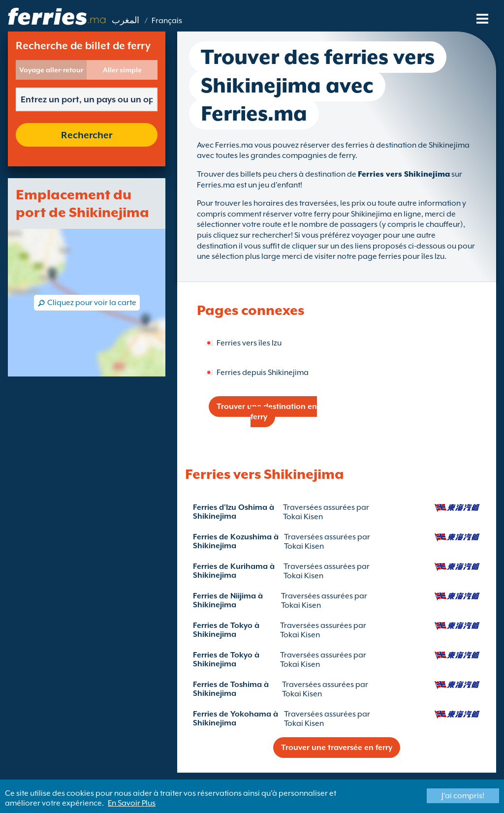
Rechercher (87, 135)
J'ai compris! (463, 796)
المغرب (126, 21)
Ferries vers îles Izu (249, 343)
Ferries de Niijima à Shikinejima (228, 600)
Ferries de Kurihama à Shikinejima (234, 571)
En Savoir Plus (132, 803)
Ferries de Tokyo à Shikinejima (226, 630)
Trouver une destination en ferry (267, 412)
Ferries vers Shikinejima (404, 174)
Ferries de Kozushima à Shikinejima (236, 541)
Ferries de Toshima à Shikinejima (231, 689)
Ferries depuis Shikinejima (263, 373)
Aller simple (122, 70)
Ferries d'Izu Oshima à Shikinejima (234, 512)
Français (167, 21)
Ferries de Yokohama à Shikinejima (236, 719)
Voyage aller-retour (51, 70)
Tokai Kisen (303, 517)
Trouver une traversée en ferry (337, 748)
